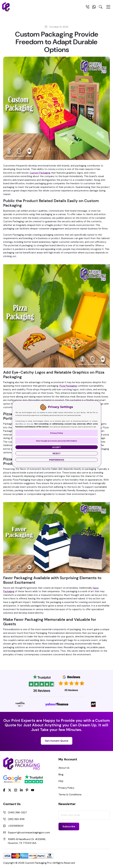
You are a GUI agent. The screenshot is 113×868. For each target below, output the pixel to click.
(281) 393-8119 (16, 819)
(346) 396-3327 (17, 812)
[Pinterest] (27, 790)
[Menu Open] (108, 8)
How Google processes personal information (57, 441)
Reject (57, 453)
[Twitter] (10, 790)
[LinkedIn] (21, 790)
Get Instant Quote (57, 741)
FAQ (61, 781)
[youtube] (33, 790)
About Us (64, 768)
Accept (57, 447)
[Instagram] (16, 790)
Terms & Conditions (70, 794)
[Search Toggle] (101, 7)
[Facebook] (4, 790)
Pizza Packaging (68, 386)
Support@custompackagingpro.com (29, 832)
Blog (61, 774)
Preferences (57, 460)
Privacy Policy (66, 788)
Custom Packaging (40, 173)
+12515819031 (16, 826)
